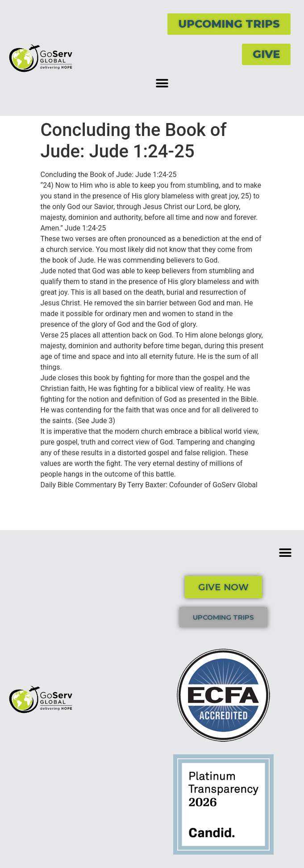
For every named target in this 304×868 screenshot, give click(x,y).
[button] (162, 83)
